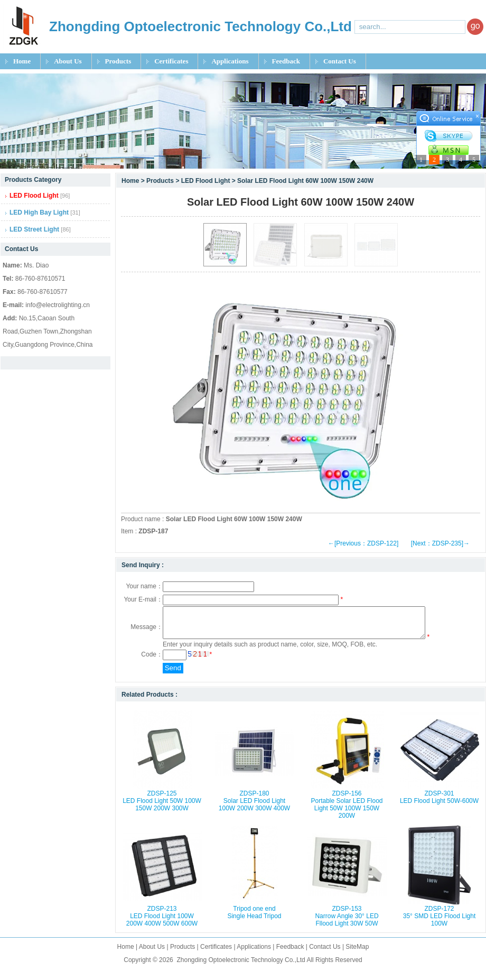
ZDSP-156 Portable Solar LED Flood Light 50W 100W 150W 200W (347, 811)
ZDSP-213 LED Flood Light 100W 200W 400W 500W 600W (162, 922)
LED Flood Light (206, 181)
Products (118, 61)
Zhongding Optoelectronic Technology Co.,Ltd (241, 966)
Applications (230, 61)
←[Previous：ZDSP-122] (363, 543)
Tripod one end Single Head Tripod (254, 919)
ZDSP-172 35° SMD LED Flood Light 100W (440, 922)
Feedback (286, 61)
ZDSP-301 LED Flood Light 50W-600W (439, 803)
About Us (68, 61)
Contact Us (340, 61)
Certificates (171, 61)
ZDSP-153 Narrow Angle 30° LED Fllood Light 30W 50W (347, 922)
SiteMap (357, 953)
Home (22, 61)
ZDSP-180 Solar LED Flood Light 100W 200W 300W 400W (254, 807)
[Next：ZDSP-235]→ (440, 543)
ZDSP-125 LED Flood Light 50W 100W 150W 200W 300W (162, 807)
